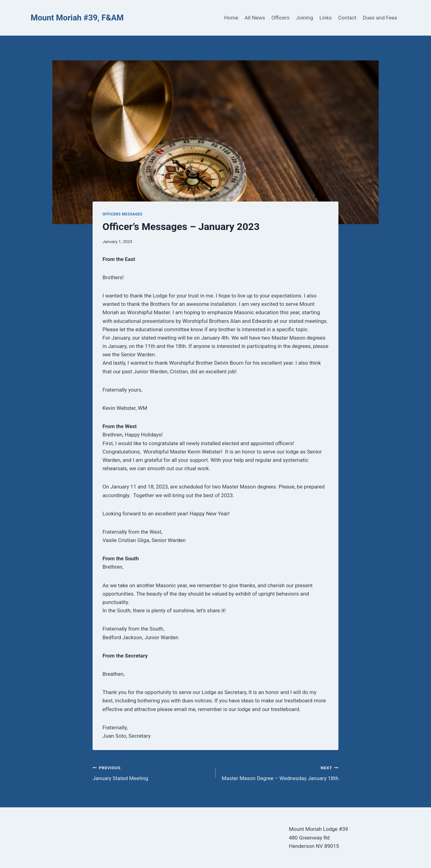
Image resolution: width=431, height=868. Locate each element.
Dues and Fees (380, 18)
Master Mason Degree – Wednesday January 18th (280, 773)
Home (231, 18)
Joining (305, 18)
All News (255, 18)
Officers (280, 18)
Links (326, 18)
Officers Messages (122, 214)
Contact (347, 18)
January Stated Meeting (151, 773)
